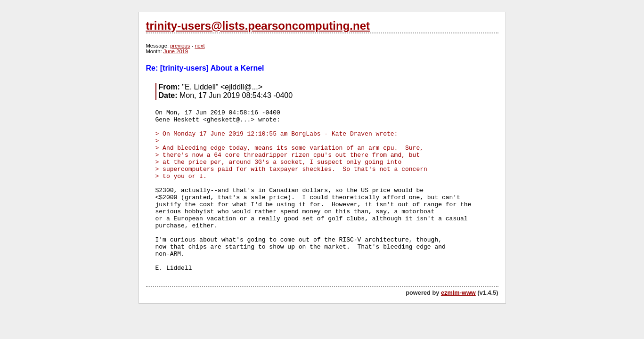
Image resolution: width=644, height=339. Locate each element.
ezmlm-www (458, 293)
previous (180, 46)
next (200, 46)
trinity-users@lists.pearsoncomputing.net (258, 26)
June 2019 (176, 51)
